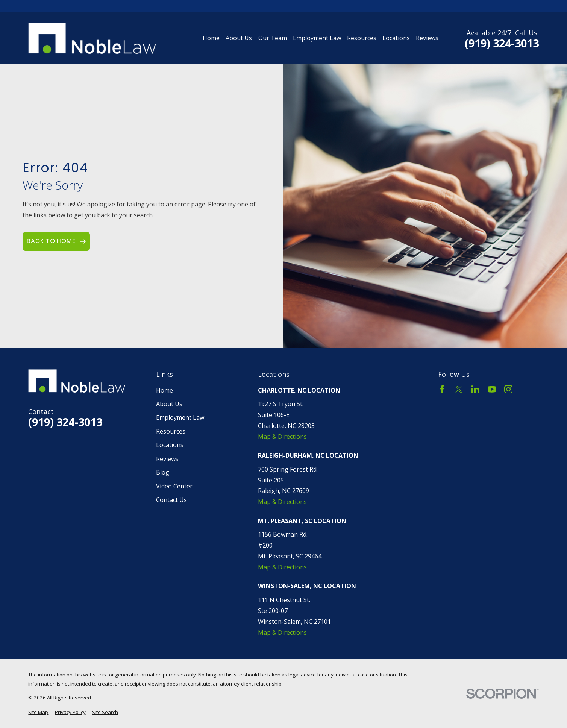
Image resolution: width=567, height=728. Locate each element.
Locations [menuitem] (396, 38)
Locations (170, 445)
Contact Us (171, 500)
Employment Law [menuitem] (317, 38)
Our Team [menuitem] (273, 38)
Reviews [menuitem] (427, 38)
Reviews (167, 459)
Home (164, 390)
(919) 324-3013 (502, 43)
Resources (171, 431)
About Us (169, 404)
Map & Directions (282, 437)
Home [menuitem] (211, 38)
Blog (163, 472)
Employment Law (180, 417)
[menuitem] (38, 712)
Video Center (174, 486)
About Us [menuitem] (239, 38)
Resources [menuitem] (362, 38)
